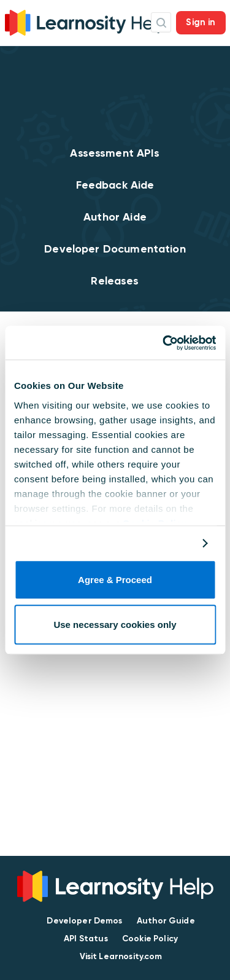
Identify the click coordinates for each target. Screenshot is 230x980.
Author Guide (166, 921)
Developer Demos (84, 921)
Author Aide (115, 217)
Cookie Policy (150, 939)
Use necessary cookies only (115, 625)
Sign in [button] (201, 22)
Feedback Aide (115, 185)
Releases (115, 281)
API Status (86, 939)
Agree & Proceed (115, 580)
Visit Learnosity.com (121, 956)
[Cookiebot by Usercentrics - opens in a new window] (164, 343)
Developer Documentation (115, 249)
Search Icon (161, 22)
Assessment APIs (115, 153)
